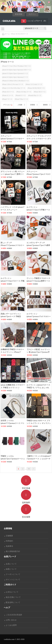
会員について (11, 564)
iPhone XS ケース (8, 92)
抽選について (11, 569)
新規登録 (19, 14)
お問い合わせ (11, 620)
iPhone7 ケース (7, 99)
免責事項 (9, 546)
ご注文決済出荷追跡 (13, 615)
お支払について (11, 592)
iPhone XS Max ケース (24, 92)
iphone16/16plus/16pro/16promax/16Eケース (17, 70)
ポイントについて (12, 580)
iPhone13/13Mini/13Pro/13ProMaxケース (16, 81)
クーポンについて (12, 574)
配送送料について (12, 602)
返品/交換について (13, 597)
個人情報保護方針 (12, 551)
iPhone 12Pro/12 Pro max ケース (13, 84)
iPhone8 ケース (21, 95)
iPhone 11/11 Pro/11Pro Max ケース (14, 88)
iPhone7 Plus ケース (21, 99)
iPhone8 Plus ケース (35, 95)
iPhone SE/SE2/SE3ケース (20, 34)
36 (29, 469)
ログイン (32, 14)
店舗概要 (9, 536)
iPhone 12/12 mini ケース (34, 84)
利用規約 (9, 541)
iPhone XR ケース (40, 92)
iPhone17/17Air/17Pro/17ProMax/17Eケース (16, 66)
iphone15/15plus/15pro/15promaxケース (15, 73)
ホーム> (8, 34)
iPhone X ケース (8, 95)
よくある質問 (11, 625)
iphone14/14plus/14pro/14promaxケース (15, 77)
